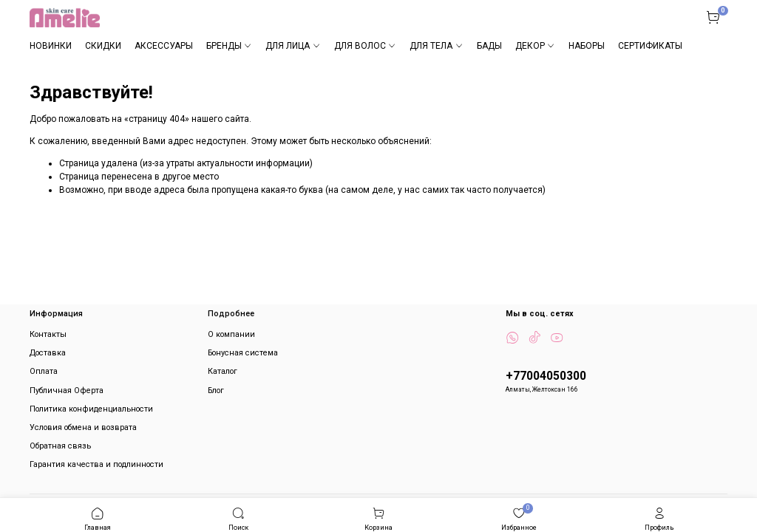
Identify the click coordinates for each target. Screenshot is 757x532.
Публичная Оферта (67, 391)
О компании (231, 334)
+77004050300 (546, 376)
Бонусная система (243, 353)
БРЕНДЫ (229, 46)
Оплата (44, 371)
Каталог (223, 371)
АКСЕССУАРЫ (164, 46)
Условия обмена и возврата (83, 427)
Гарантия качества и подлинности (96, 464)
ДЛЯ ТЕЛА (436, 46)
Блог (216, 391)
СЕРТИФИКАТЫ (650, 46)
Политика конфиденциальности (91, 409)
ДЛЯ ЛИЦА (293, 46)
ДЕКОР (535, 46)
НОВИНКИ (51, 46)
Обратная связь (60, 446)
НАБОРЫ (587, 46)
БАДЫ (489, 46)
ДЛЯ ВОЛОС (365, 46)
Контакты (48, 334)
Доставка (48, 353)
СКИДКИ (103, 46)
